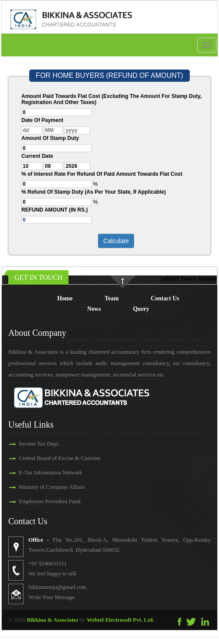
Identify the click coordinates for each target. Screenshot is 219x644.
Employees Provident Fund (34, 501)
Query (141, 309)
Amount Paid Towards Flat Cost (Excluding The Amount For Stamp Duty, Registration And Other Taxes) (111, 99)
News (94, 309)
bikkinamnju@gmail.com (73, 587)
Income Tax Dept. (23, 444)
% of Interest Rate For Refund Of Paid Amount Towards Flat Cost (102, 174)
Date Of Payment (42, 120)
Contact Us (165, 298)
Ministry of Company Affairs (36, 487)
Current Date (37, 156)
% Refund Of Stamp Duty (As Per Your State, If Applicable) (94, 192)
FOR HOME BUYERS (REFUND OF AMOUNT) (109, 75)
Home (65, 298)
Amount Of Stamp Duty (50, 138)
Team (112, 298)
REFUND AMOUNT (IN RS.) (55, 210)
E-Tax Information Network (35, 472)
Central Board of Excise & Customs (44, 458)
